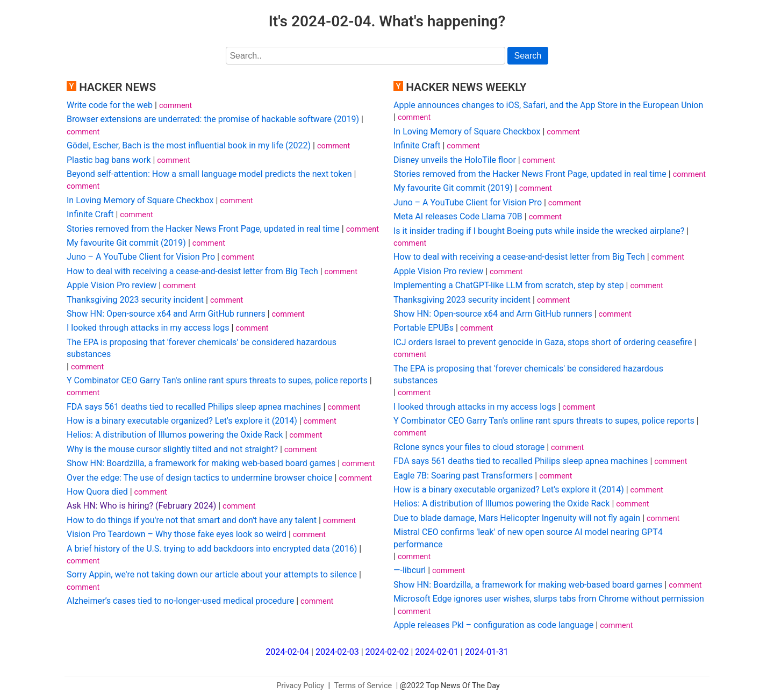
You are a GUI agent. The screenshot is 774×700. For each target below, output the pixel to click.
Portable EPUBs (424, 328)
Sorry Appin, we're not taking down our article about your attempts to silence (212, 574)
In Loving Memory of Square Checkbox (140, 200)
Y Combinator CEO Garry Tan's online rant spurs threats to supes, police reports (217, 380)
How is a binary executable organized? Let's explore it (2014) (182, 421)
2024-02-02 (387, 652)
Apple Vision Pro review (112, 285)
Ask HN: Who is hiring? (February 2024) (141, 506)
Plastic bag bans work (109, 160)
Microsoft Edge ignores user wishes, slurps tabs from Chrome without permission (549, 599)
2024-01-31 (487, 652)
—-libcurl (410, 570)
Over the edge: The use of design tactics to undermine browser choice (200, 478)
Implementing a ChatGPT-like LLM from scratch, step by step (509, 285)
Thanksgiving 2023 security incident (135, 300)
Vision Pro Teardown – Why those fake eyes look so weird (177, 534)
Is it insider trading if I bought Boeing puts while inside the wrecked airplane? (539, 231)
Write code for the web (110, 105)
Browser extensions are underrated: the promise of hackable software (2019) (213, 119)
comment (175, 106)
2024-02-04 (287, 652)
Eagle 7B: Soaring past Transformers (463, 476)
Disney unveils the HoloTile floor (455, 160)
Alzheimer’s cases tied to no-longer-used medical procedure (180, 601)
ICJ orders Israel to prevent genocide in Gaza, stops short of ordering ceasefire (543, 342)
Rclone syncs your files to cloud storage (469, 447)
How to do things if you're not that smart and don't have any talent (192, 520)
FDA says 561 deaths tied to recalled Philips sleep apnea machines (194, 407)
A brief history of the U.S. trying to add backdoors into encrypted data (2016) (212, 549)
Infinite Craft (90, 214)
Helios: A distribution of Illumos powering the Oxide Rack (175, 435)
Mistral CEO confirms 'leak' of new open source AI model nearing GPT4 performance (528, 538)
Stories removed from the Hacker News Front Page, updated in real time (203, 229)
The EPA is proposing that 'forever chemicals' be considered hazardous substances (202, 348)
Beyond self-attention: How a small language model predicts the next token (209, 174)
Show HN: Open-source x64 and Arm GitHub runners (166, 314)
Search (528, 56)
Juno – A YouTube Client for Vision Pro (141, 257)
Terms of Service (363, 686)
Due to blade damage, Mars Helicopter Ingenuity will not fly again (517, 518)
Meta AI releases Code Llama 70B (458, 216)
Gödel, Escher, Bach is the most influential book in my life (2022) (189, 145)
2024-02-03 (337, 652)
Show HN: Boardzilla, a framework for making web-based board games (201, 463)
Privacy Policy (300, 686)
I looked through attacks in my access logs (148, 328)
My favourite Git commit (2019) (126, 243)
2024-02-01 (437, 652)
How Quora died (97, 492)
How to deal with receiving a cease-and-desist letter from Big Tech (192, 271)
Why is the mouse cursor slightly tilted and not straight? (172, 449)
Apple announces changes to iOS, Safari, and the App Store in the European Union (548, 105)
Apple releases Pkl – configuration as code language (493, 625)
